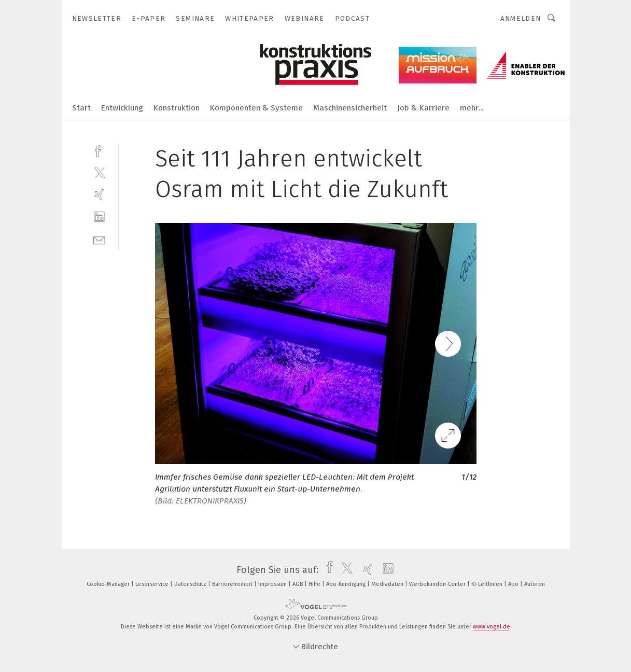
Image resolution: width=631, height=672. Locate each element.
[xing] (99, 195)
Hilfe (315, 584)
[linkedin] (99, 217)
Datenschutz (191, 584)
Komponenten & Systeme (256, 108)
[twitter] (99, 172)
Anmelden (521, 18)
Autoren (535, 584)
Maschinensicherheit (350, 108)
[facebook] (99, 150)
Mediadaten (388, 584)
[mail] (99, 239)
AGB (298, 584)
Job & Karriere (423, 108)
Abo (514, 584)
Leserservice (153, 584)
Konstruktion (177, 108)
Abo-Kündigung (347, 584)
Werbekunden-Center (438, 584)
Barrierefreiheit (233, 584)
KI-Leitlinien (488, 584)
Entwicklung (122, 108)
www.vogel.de (492, 627)
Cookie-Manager (109, 584)
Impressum (273, 584)
